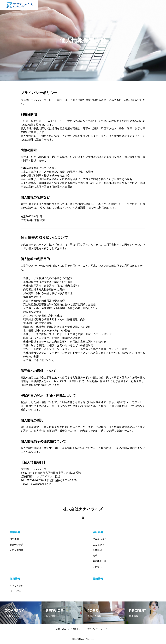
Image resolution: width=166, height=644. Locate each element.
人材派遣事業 (17, 550)
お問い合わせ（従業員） (68, 629)
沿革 (95, 556)
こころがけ (98, 545)
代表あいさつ (100, 539)
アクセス (97, 567)
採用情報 (15, 579)
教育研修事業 (17, 545)
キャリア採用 (17, 586)
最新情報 (98, 579)
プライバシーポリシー (99, 629)
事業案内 (15, 532)
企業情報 (97, 550)
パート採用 (15, 591)
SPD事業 (14, 539)
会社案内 (98, 532)
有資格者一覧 (100, 561)
